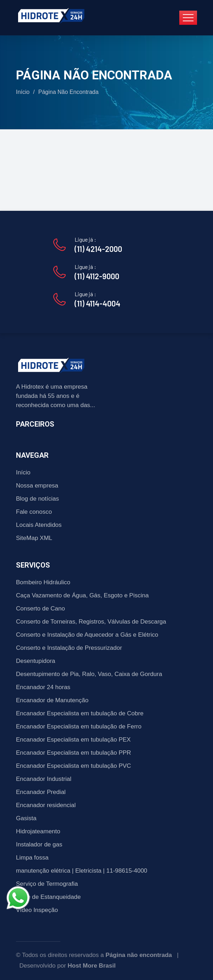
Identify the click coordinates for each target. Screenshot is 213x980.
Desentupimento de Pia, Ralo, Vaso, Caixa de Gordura (89, 674)
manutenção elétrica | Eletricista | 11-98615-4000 (82, 871)
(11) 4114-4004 (97, 303)
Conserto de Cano (40, 609)
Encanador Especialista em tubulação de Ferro (79, 726)
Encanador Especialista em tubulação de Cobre (80, 713)
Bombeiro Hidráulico (43, 582)
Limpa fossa (32, 858)
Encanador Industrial (44, 779)
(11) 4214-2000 (98, 249)
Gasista (26, 818)
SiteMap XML (34, 538)
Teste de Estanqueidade (48, 897)
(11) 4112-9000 (97, 276)
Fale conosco (34, 512)
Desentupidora (36, 661)
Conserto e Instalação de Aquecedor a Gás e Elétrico (87, 635)
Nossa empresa (37, 486)
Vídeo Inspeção (37, 910)
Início (23, 92)
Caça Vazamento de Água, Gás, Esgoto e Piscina (82, 595)
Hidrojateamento (38, 831)
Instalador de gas (39, 844)
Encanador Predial (41, 792)
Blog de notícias (37, 499)
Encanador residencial (46, 805)
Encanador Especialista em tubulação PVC (73, 766)
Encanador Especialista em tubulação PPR (73, 753)
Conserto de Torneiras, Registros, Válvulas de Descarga (91, 622)
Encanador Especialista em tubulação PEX (73, 740)
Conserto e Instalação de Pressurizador (69, 648)
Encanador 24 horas (43, 687)
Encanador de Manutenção (52, 700)
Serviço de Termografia (47, 884)
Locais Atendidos (39, 525)
